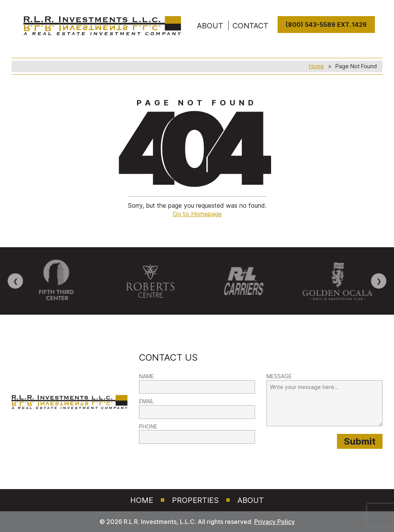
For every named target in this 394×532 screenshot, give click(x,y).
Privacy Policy (275, 522)
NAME (146, 376)
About (251, 500)
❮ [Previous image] (16, 281)
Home (316, 66)
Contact (250, 26)
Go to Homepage (197, 214)
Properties (195, 500)
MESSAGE (279, 376)
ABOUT (210, 26)
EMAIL (146, 401)
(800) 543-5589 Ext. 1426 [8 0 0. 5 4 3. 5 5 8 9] (326, 25)
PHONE (148, 426)
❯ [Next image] (379, 281)
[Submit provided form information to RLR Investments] (360, 441)
